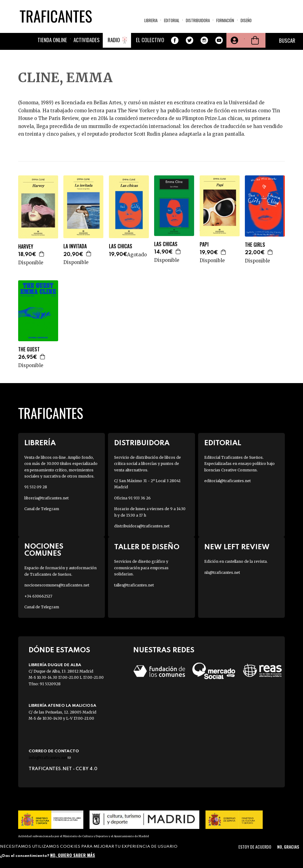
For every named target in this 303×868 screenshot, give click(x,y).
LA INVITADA (75, 246)
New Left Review (237, 547)
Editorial (172, 20)
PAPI (204, 244)
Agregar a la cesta (42, 254)
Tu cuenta (234, 40)
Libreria (151, 20)
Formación (225, 20)
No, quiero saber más (73, 855)
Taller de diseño (147, 547)
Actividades (87, 40)
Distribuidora (198, 20)
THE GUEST (29, 349)
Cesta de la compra (255, 40)
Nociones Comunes (44, 550)
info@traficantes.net (50, 758)
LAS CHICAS (121, 246)
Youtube (219, 40)
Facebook (175, 40)
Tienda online (52, 40)
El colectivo (150, 40)
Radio (114, 40)
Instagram (204, 40)
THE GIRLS (255, 245)
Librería (40, 443)
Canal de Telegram (42, 509)
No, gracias (288, 847)
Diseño (246, 20)
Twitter (189, 40)
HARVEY (26, 247)
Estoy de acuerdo (255, 847)
